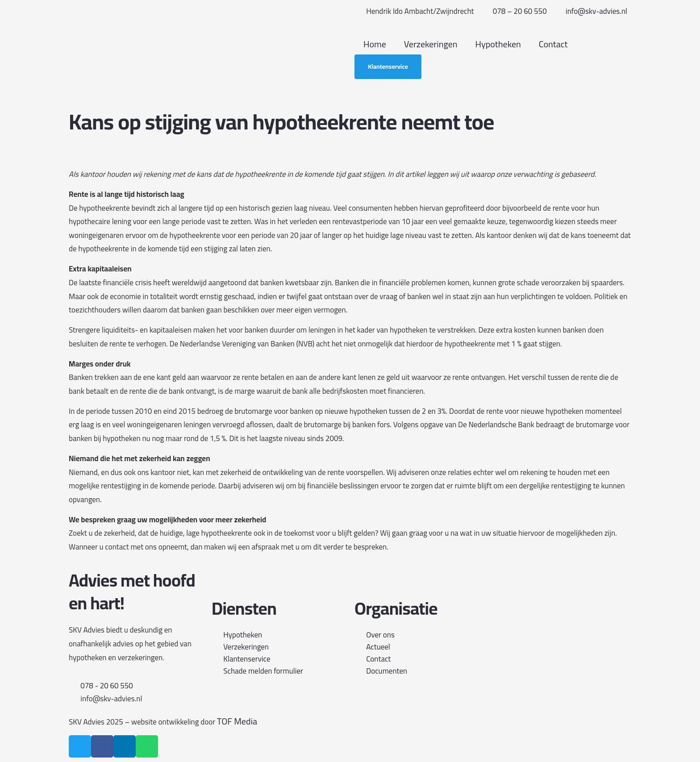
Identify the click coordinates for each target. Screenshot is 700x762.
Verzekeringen (431, 44)
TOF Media (237, 721)
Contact (553, 44)
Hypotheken (498, 44)
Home (375, 44)
